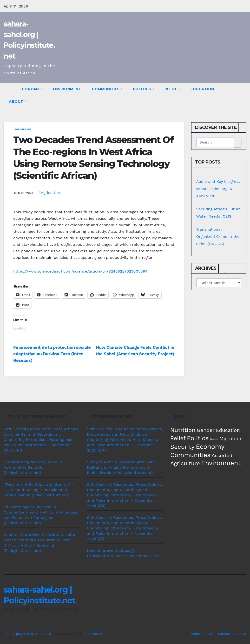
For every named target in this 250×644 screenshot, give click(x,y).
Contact (240, 634)
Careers (224, 634)
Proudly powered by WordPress (28, 634)
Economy (30, 89)
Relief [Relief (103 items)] (178, 438)
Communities (106, 89)
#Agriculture (50, 193)
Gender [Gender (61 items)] (206, 430)
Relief (171, 89)
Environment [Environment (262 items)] (221, 463)
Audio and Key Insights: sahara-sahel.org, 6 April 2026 (218, 189)
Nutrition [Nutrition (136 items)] (183, 430)
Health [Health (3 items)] (214, 439)
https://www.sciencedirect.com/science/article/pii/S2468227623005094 (80, 271)
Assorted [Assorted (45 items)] (222, 456)
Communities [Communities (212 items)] (190, 455)
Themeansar (93, 634)
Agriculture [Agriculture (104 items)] (185, 463)
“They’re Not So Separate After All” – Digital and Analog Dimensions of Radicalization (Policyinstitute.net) (39, 490)
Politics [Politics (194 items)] (198, 438)
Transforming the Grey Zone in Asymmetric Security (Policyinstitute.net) (33, 467)
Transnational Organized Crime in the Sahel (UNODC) (218, 236)
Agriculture (23, 129)
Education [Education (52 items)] (228, 430)
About (17, 102)
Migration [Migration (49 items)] (230, 438)
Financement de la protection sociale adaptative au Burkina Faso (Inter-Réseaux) (52, 354)
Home (195, 634)
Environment (67, 89)
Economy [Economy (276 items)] (210, 447)
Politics (143, 89)
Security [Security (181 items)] (182, 447)
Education (202, 89)
